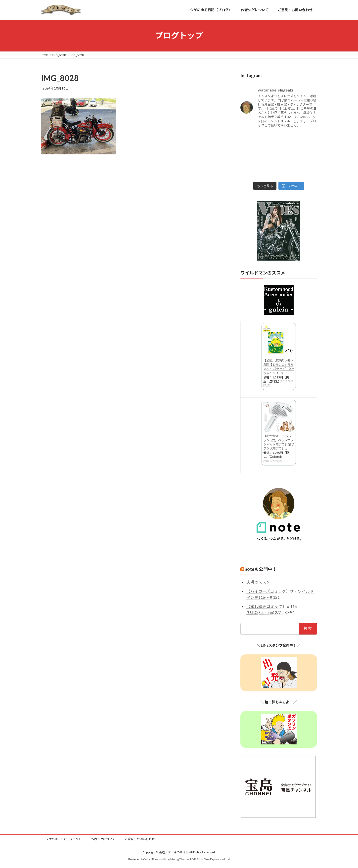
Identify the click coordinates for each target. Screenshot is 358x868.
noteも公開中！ (261, 569)
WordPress (152, 859)
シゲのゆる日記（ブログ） (64, 839)
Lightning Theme (178, 859)
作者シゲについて (103, 839)
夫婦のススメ (258, 582)
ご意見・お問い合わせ (140, 839)
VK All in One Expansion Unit (211, 859)
